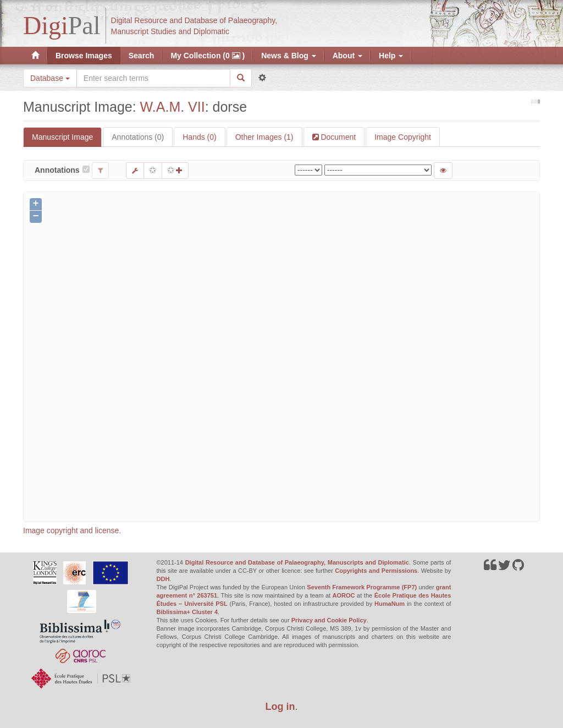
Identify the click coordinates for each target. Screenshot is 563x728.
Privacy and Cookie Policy (329, 620)
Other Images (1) (264, 137)
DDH (163, 579)
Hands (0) (199, 137)
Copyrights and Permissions (376, 571)
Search (142, 56)
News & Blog (288, 56)
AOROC (344, 595)
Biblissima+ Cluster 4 (187, 612)
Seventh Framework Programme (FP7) (362, 587)
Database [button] (50, 78)
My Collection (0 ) (208, 56)
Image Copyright (403, 137)
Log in (280, 707)
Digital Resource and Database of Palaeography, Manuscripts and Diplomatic (297, 562)
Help (391, 56)
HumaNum (390, 604)
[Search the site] (153, 78)
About (347, 56)
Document (338, 137)
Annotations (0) (138, 137)
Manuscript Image (62, 137)
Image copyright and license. (72, 530)
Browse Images (84, 56)
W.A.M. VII (173, 107)
